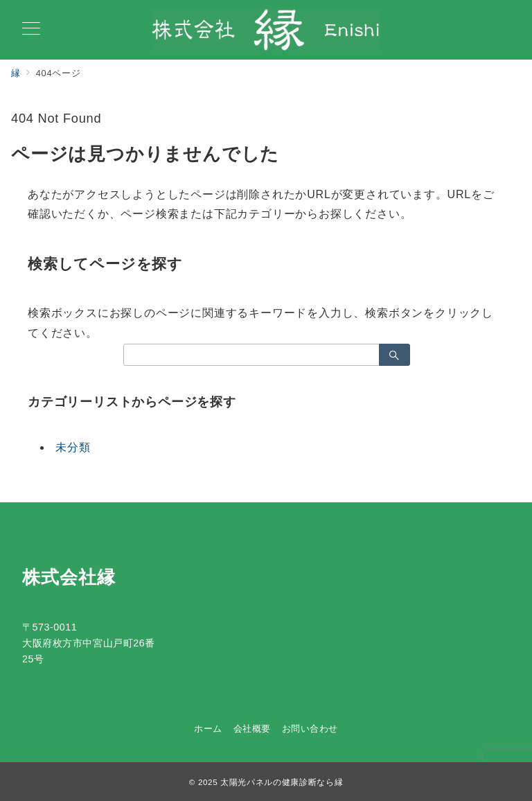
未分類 (73, 447)
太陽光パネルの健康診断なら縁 (282, 782)
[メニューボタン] (31, 30)
